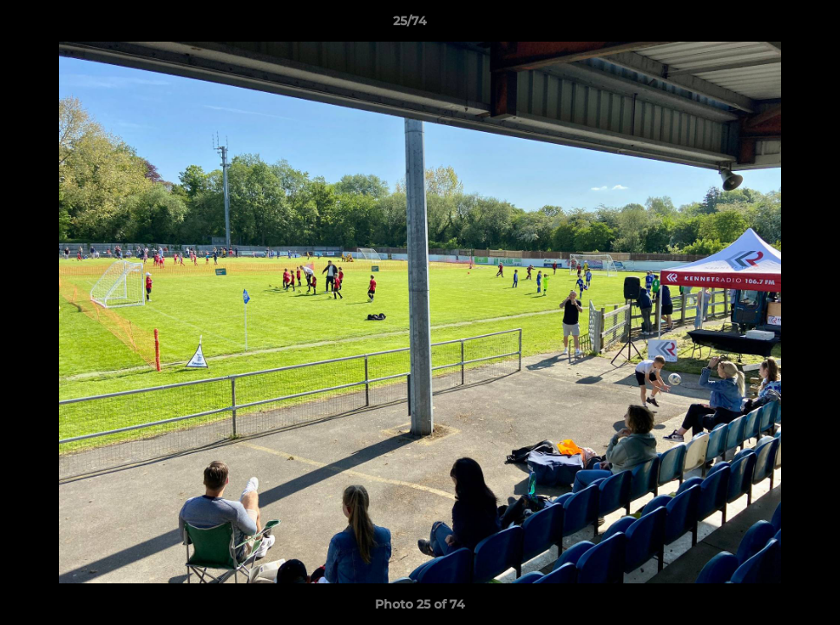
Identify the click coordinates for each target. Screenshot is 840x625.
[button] (767, 25)
